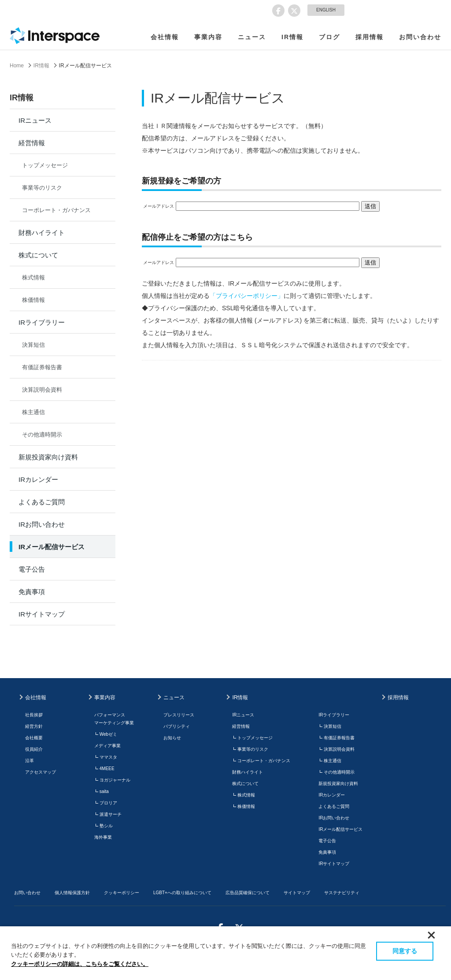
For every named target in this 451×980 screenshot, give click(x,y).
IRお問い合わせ (42, 524)
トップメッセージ (45, 165)
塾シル (106, 826)
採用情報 (370, 37)
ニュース (252, 37)
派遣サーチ (111, 814)
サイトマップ (297, 893)
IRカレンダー (38, 479)
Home (17, 66)
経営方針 (34, 726)
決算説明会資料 (42, 390)
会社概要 (34, 738)
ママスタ (108, 757)
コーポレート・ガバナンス (56, 210)
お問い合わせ (420, 37)
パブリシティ (177, 726)
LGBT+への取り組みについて (182, 893)
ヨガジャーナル (115, 780)
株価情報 (33, 300)
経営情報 (32, 143)
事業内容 (208, 37)
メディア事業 (107, 746)
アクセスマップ (41, 772)
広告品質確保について (248, 893)
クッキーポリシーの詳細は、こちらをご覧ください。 (80, 964)
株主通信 (33, 412)
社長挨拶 (34, 715)
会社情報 (165, 37)
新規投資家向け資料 (48, 457)
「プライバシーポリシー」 (247, 296)
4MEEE (107, 769)
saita (104, 791)
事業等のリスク (42, 188)
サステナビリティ (342, 893)
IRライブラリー (42, 322)
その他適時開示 (42, 435)
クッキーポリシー (122, 893)
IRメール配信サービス (52, 547)
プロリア (108, 803)
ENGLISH (326, 10)
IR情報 (292, 37)
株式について (38, 255)
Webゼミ (108, 734)
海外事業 (103, 837)
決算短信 (33, 345)
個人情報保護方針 (72, 893)
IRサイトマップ (42, 614)
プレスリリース (179, 715)
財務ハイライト (42, 233)
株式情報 (33, 277)
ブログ (329, 37)
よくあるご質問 (42, 502)
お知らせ (172, 738)
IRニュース (35, 120)
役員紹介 (34, 749)
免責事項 (32, 592)
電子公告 (32, 569)
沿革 (30, 761)
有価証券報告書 (42, 367)
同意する (405, 951)
